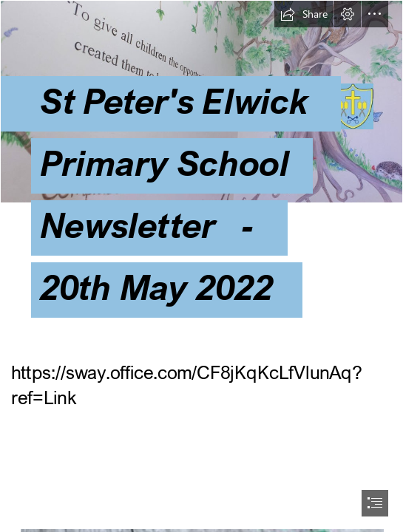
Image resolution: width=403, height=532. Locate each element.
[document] (201, 266)
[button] (304, 14)
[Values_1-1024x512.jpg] (201, 175)
